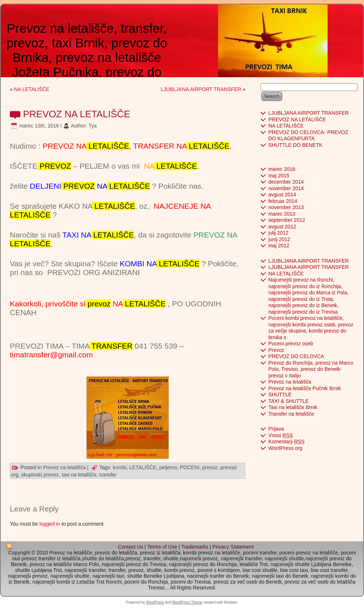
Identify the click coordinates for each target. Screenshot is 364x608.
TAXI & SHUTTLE (288, 401)
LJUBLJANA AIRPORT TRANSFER (201, 89)
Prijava (276, 429)
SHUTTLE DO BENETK (295, 145)
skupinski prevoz (40, 475)
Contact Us (130, 547)
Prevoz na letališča (64, 467)
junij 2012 (279, 239)
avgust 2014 (282, 195)
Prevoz (276, 350)
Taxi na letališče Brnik (293, 407)
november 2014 (286, 188)
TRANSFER (111, 346)
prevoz (98, 304)
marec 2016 (282, 169)
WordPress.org (285, 448)
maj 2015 (279, 176)
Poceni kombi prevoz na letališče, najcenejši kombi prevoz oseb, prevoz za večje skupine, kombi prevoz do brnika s (311, 328)
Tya (93, 126)
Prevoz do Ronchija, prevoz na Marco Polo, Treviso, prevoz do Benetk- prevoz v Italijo (311, 369)
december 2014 (286, 182)
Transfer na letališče (291, 414)
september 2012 (287, 220)
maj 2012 (279, 246)
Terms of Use (162, 547)
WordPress (155, 602)
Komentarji (286, 442)
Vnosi (281, 435)
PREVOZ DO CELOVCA (296, 356)
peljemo (168, 467)
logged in (50, 524)
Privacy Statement (233, 547)
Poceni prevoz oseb (291, 344)
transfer (108, 475)
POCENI (190, 467)
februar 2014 (283, 201)
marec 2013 (282, 214)
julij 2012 (278, 233)
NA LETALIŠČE (32, 89)
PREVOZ (54, 166)
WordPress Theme (187, 602)
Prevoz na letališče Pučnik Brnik (304, 388)
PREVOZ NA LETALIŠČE (76, 114)
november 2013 (286, 207)
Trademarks (195, 547)
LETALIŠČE (108, 146)
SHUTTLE (280, 395)
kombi (120, 467)
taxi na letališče (79, 475)
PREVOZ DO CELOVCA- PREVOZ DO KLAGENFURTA (308, 136)
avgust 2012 (282, 227)
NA (139, 304)
